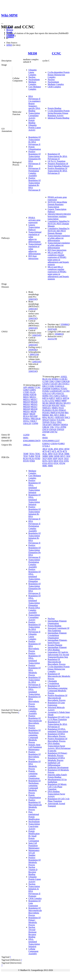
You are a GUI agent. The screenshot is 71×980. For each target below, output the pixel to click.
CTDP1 (26, 392)
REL (52, 415)
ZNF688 (46, 432)
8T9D (38, 459)
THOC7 (33, 421)
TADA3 (53, 420)
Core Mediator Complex (35, 88)
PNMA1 (27, 419)
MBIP (64, 401)
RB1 (67, 413)
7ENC (38, 454)
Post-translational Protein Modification (34, 816)
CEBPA (32, 390)
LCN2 (45, 401)
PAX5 (61, 408)
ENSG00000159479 (32, 441)
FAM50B (46, 389)
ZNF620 (60, 429)
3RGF (45, 449)
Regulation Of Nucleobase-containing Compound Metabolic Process (34, 787)
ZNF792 (54, 432)
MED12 (27, 399)
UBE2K (46, 427)
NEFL (63, 405)
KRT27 (52, 398)
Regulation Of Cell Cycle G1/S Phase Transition (59, 718)
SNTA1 (26, 421)
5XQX (60, 459)
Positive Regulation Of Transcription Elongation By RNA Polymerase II (35, 158)
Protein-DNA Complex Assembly (34, 610)
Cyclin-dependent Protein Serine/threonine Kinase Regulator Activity (59, 113)
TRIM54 (64, 425)
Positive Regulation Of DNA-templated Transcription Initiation (34, 486)
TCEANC (61, 420)
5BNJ (50, 454)
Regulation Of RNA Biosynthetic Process (34, 700)
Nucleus (32, 77)
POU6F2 (46, 413)
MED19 (27, 402)
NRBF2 (55, 408)
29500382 (33, 350)
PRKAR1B (36, 419)
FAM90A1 (55, 389)
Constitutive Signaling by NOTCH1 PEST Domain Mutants (59, 224)
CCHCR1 (63, 379)
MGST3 (67, 403)
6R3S (56, 461)
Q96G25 (27, 445)
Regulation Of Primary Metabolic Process (34, 921)
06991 (26, 438)
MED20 (34, 402)
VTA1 (57, 427)
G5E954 (54, 444)
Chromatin (52, 681)
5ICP (44, 459)
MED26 (27, 407)
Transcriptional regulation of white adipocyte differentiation (59, 238)
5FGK (61, 454)
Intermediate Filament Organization (57, 622)
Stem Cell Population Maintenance (34, 846)
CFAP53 (46, 384)
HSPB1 (46, 396)
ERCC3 (46, 386)
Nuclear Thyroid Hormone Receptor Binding (32, 932)
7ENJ (25, 456)
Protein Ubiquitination (35, 148)
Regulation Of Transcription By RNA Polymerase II (34, 141)
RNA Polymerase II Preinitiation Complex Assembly (34, 171)
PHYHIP (34, 416)
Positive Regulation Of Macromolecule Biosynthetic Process (35, 721)
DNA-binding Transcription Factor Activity (56, 794)
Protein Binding (32, 122)
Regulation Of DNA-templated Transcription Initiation (34, 500)
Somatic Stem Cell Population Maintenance (35, 747)
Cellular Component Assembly (33, 951)
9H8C (45, 466)
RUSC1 (51, 417)
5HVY (63, 456)
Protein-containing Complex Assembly (33, 710)
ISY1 (52, 396)
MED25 (34, 404)
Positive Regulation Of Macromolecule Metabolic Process (35, 805)
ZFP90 (63, 427)
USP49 (35, 423)
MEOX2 (59, 403)
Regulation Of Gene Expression (56, 704)
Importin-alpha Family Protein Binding (57, 776)
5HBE (67, 454)
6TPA (66, 461)
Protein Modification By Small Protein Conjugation (34, 836)
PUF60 (61, 413)
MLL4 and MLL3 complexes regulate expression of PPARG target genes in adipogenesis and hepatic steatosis (58, 258)
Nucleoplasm (34, 79)
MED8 (32, 53)
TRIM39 (56, 425)
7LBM (31, 456)
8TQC (56, 463)
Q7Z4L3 (46, 446)
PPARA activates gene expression (34, 220)
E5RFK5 (46, 444)
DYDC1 (66, 384)
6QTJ (51, 461)
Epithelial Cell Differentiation (54, 764)
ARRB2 (31, 387)
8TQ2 (51, 463)
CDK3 (52, 381)
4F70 (45, 451)
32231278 (52, 339)
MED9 (32, 414)
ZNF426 (53, 429)
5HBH (45, 456)
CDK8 (26, 390)
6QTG (45, 461)
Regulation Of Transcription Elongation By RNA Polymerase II (35, 588)
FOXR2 (46, 391)
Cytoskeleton (53, 683)
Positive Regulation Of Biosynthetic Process (34, 755)
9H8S (50, 466)
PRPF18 (54, 413)
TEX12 (53, 422)
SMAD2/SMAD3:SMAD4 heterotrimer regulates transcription (59, 216)
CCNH (45, 381)
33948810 (59, 334)
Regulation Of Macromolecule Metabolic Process (59, 676)
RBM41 (46, 415)
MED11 (33, 397)
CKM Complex (54, 87)
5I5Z (68, 456)
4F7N (59, 451)
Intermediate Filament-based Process (57, 641)
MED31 (27, 411)
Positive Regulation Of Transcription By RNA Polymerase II (57, 171)
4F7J (49, 451)
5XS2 (66, 459)
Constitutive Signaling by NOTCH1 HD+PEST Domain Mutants (59, 231)
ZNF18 (45, 429)
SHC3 (67, 417)
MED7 (26, 414)
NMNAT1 (47, 408)
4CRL (51, 449)
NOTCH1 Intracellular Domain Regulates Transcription (57, 204)
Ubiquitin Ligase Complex (32, 72)
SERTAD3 (60, 417)
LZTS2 (51, 401)
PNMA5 (62, 410)
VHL (52, 427)
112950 (26, 435)
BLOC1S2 (47, 379)
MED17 (34, 399)
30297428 (52, 329)
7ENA (32, 454)
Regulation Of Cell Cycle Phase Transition (59, 800)
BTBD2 (55, 379)
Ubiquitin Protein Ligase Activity (35, 128)
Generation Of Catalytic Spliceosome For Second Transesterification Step (58, 655)
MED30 (34, 409)
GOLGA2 (47, 393)
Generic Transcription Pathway (34, 227)
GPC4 (54, 393)
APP (25, 387)
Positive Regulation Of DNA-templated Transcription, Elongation (34, 575)
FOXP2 (64, 389)
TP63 (59, 422)
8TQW (26, 461)
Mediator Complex (32, 83)
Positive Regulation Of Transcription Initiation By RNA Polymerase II (34, 184)
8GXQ (26, 459)
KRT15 (64, 396)
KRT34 (66, 398)
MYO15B (47, 405)
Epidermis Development (58, 767)
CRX (60, 384)
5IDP (55, 459)
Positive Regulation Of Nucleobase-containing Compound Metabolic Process (34, 735)
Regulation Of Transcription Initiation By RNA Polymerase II (34, 538)
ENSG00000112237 (51, 441)
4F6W (67, 449)
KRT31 (59, 398)
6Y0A (45, 463)
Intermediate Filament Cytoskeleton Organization (57, 635)
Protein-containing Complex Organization (34, 775)
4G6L (45, 454)
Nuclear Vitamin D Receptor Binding (33, 871)
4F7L (54, 451)
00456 (45, 438)
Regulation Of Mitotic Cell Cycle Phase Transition (57, 787)
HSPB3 (26, 395)
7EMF (26, 454)
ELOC (33, 392)
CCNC (56, 53)
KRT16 (45, 398)
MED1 (26, 397)
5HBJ (51, 456)
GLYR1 (66, 391)
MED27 (34, 407)
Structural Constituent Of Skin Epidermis (58, 629)
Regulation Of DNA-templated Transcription (34, 691)
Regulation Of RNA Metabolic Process (34, 765)
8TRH (32, 461)
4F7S (65, 451)
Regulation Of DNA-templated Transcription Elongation (34, 601)
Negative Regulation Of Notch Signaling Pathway (59, 165)
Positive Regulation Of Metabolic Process (34, 861)
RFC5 (57, 415)
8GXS (32, 459)
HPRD (9, 45)
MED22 (27, 404)
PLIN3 (55, 410)
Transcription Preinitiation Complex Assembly (34, 563)
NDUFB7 (56, 405)
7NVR (37, 456)
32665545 (33, 299)
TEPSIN (46, 422)
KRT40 (33, 395)
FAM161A (60, 386)
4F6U (61, 449)
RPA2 (45, 417)
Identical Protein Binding (58, 118)
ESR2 (52, 386)
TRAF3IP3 (47, 425)
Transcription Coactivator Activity (34, 826)
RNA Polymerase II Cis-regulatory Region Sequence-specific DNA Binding (35, 103)
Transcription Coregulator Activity (34, 116)
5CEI (55, 454)
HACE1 (61, 393)
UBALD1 (27, 423)
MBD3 (58, 401)
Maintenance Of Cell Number (34, 853)
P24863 (61, 444)
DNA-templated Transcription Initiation (34, 943)
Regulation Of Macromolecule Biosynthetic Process (35, 912)
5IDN (50, 459)
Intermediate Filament (57, 647)
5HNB (57, 456)
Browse (10, 30)
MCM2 (45, 403)
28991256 (34, 354)
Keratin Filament (55, 645)
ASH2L (64, 377)
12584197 (11, 36)
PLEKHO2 (47, 410)
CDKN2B (65, 381)
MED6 (33, 411)
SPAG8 (45, 420)
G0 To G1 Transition (56, 161)
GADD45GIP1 (56, 391)
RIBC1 (63, 415)
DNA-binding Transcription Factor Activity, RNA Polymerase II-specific (59, 747)
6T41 (61, 461)
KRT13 (57, 396)
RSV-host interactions (33, 257)
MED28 (27, 409)
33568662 (65, 324)
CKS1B (54, 384)
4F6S (56, 449)
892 (44, 435)
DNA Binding (54, 650)
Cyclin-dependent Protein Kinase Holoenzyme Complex (59, 75)
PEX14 (26, 416)
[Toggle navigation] (2, 24)
